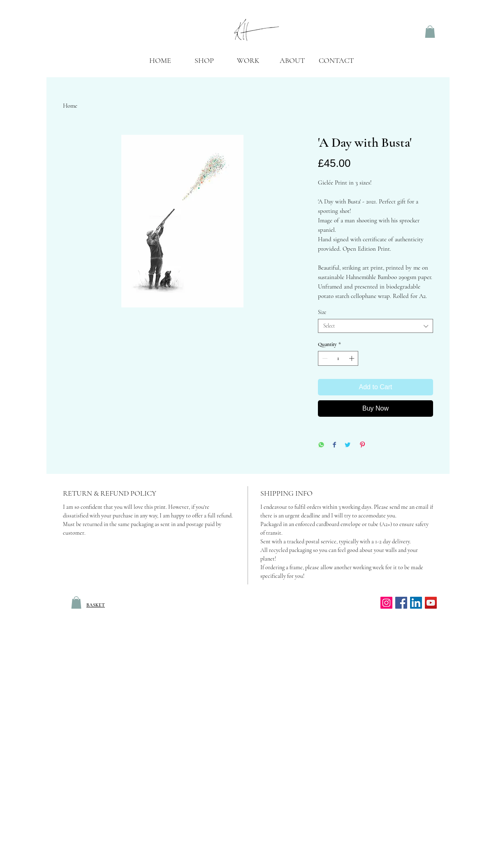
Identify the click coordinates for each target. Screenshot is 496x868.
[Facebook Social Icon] (401, 603)
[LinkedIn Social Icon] (416, 603)
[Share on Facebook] (334, 445)
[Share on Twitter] (348, 445)
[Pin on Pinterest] (362, 445)
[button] (248, 63)
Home (70, 106)
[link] (430, 32)
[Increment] (352, 358)
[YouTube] (431, 603)
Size (322, 312)
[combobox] (375, 326)
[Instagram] (386, 603)
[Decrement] (324, 358)
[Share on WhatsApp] (321, 445)
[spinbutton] (338, 358)
